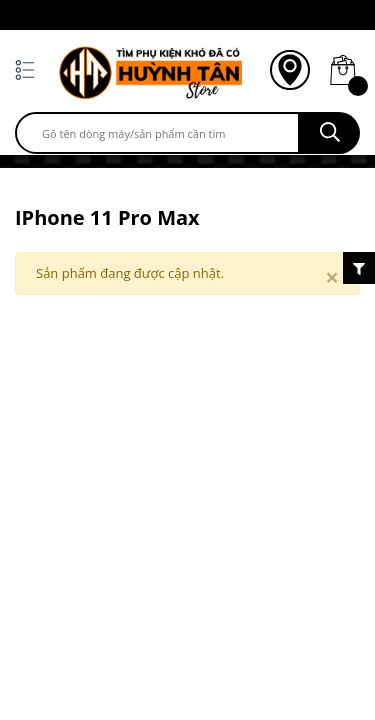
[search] (157, 133)
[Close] (332, 277)
